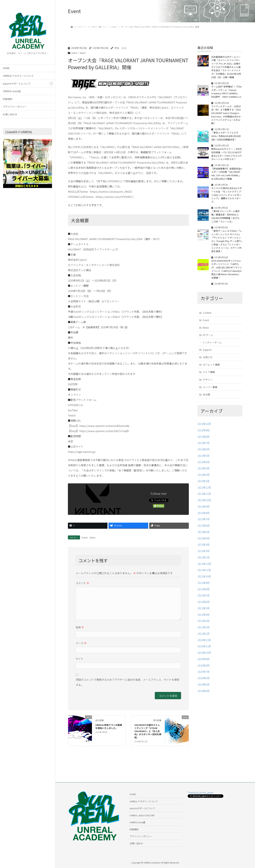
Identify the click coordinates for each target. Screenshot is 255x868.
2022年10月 (204, 504)
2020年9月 (204, 662)
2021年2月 (204, 631)
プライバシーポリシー (15, 107)
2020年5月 (204, 688)
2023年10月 (204, 427)
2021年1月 (204, 637)
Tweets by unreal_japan (200, 793)
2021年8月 (204, 592)
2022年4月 (204, 542)
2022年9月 (204, 510)
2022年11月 (204, 497)
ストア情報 (209, 375)
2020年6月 (204, 681)
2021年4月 (204, 618)
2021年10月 (204, 580)
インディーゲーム (212, 346)
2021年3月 (204, 624)
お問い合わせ (10, 114)
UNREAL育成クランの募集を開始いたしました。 (109, 727)
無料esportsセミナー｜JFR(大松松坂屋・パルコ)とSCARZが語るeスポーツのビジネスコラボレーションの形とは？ (227, 157)
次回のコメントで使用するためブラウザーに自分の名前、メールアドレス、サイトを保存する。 (127, 682)
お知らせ (208, 361)
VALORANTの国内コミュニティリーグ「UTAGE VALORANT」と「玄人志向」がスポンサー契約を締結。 (148, 731)
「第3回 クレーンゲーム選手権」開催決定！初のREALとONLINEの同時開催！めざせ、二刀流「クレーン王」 (227, 220)
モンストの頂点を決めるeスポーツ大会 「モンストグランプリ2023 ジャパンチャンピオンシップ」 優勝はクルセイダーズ (227, 198)
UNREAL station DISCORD (142, 815)
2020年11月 (204, 650)
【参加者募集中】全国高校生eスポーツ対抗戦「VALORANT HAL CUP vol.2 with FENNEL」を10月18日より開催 (227, 177)
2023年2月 (204, 478)
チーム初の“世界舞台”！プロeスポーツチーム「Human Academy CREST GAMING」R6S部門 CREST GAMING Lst (226, 93)
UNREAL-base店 (12, 91)
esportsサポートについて (17, 84)
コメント (82, 583)
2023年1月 (204, 484)
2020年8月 (204, 669)
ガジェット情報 (211, 368)
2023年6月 (204, 453)
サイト (80, 659)
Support (207, 353)
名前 (80, 627)
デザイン (208, 383)
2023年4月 (204, 465)
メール (81, 643)
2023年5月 (204, 459)
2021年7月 (204, 599)
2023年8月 (204, 440)
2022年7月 (204, 523)
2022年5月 (204, 535)
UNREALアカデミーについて (18, 76)
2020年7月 (204, 675)
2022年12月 (204, 491)
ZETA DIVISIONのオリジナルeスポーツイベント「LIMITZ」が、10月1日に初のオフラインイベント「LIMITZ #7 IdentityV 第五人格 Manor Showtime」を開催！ (227, 272)
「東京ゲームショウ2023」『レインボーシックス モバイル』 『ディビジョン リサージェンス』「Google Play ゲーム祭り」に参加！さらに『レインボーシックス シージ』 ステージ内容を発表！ (227, 244)
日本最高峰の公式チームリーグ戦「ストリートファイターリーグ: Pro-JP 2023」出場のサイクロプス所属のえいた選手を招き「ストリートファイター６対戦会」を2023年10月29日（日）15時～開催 (226, 67)
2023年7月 (204, 446)
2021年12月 (204, 567)
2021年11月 (204, 573)
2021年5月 (204, 612)
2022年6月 (204, 529)
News (83, 53)
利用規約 (8, 99)
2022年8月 (204, 516)
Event (74, 53)
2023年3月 (204, 472)
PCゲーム (208, 338)
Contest (207, 316)
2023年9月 (204, 434)
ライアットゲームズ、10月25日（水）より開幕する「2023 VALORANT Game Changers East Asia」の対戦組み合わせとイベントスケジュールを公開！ (226, 118)
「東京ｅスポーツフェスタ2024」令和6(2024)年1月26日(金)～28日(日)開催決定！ (226, 139)
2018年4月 (204, 694)
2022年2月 (204, 554)
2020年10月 (204, 656)
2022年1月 (204, 561)
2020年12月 (204, 643)
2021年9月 (204, 586)
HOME (6, 68)
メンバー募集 (210, 390)
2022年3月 (204, 548)
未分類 (206, 398)
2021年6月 (204, 605)
